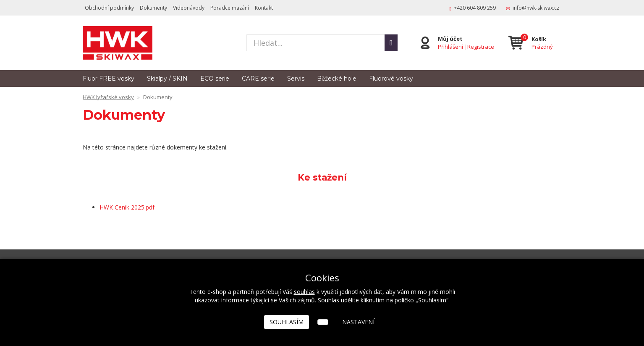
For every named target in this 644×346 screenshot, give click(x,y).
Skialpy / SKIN (167, 79)
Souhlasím (287, 322)
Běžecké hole (337, 79)
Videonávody (189, 8)
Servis (296, 79)
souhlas (304, 292)
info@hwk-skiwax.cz (536, 8)
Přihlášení (450, 47)
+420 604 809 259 (475, 8)
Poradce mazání (230, 8)
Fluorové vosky (391, 79)
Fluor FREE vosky (109, 79)
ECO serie (215, 79)
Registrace (481, 47)
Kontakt (264, 8)
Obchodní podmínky (109, 8)
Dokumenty (153, 8)
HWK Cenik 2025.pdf (127, 207)
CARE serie (258, 79)
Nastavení (358, 322)
